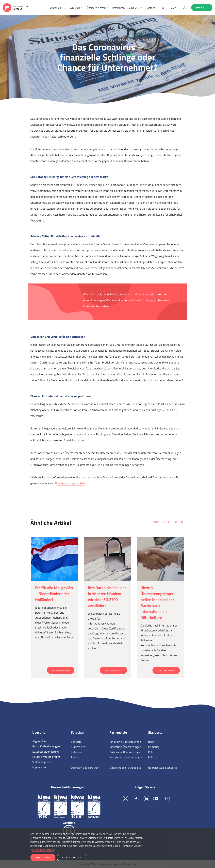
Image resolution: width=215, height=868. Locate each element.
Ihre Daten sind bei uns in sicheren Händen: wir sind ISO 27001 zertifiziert (107, 597)
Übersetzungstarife (97, 8)
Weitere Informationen (43, 850)
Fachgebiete (118, 732)
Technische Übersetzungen (125, 752)
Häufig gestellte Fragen (46, 757)
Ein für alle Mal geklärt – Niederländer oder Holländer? (54, 594)
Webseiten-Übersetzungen (126, 757)
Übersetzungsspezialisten (71, 483)
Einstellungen (72, 858)
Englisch (76, 742)
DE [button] (172, 8)
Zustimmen (43, 858)
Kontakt (150, 8)
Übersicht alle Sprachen (85, 768)
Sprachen (75, 8)
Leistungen (56, 8)
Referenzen (118, 8)
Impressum (39, 767)
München (154, 757)
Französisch (78, 747)
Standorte (155, 732)
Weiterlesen (61, 670)
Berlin (152, 742)
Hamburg (154, 747)
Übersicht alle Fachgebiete (125, 768)
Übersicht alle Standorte (163, 768)
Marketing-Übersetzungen (125, 747)
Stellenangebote (42, 762)
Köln (151, 752)
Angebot (202, 8)
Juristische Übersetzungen (125, 742)
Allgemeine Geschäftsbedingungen (46, 744)
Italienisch (77, 752)
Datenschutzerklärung (46, 752)
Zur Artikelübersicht (169, 522)
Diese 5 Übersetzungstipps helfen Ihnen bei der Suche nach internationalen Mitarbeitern (157, 603)
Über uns (134, 8)
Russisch (76, 757)
